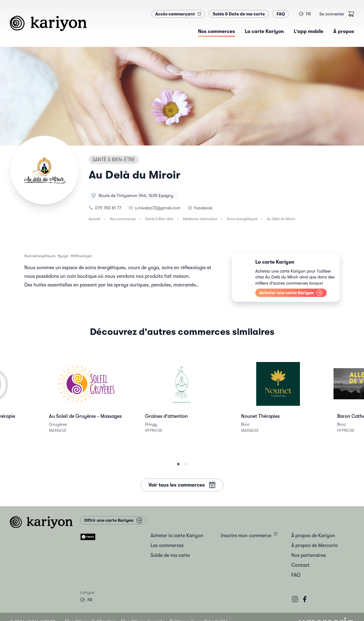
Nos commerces (123, 219)
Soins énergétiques (242, 219)
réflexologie (82, 256)
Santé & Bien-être (159, 219)
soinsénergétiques (41, 256)
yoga (64, 256)
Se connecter (332, 14)
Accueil (95, 219)
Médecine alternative (200, 219)
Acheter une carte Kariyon (291, 293)
